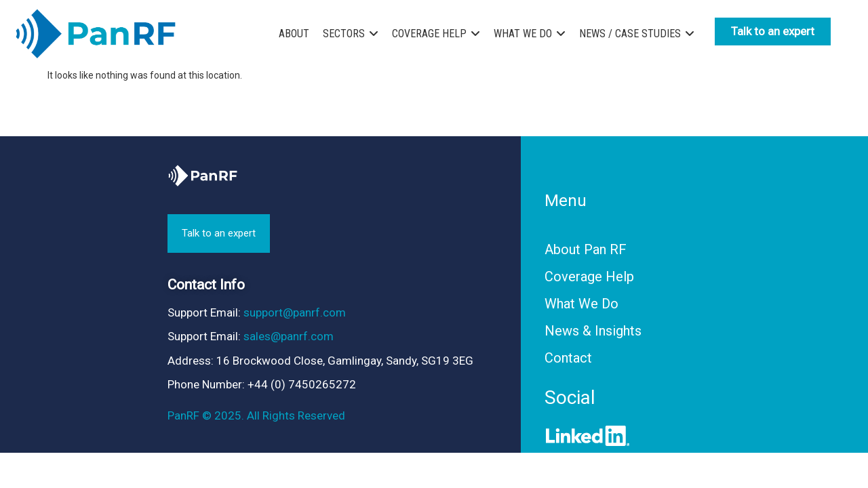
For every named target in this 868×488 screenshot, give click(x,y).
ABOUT (294, 34)
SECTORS (344, 34)
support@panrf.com (295, 312)
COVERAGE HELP (429, 34)
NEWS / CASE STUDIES (630, 34)
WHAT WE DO (523, 34)
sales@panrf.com (289, 336)
